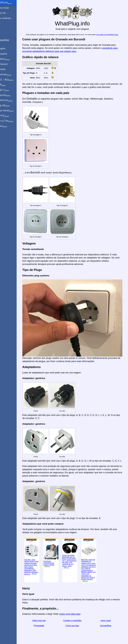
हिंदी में (6, 85)
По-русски (9, 95)
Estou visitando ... (10, 18)
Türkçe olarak (10, 111)
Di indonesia (10, 100)
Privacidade (43, 627)
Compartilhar (108, 627)
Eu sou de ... (8, 13)
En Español (7, 54)
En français (9, 74)
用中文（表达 (10, 80)
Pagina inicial (8, 8)
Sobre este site (43, 622)
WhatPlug (9, 3)
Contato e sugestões (75, 622)
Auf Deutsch (7, 64)
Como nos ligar (75, 627)
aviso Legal (108, 622)
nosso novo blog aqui (74, 615)
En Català (6, 69)
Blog (4, 27)
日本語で (8, 90)
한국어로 (8, 116)
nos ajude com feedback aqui (110, 35)
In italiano (8, 59)
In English (6, 49)
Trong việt (9, 105)
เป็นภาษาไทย (10, 121)
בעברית (7, 126)
